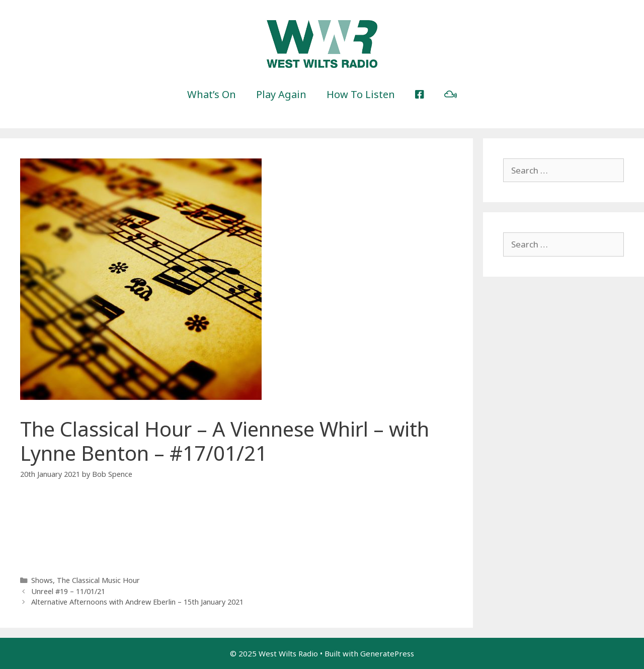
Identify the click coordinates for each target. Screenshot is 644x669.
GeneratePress (387, 653)
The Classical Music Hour (98, 580)
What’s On (212, 94)
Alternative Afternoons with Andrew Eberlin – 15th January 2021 (137, 602)
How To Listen (361, 94)
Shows (42, 580)
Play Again (281, 94)
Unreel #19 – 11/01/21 (68, 591)
